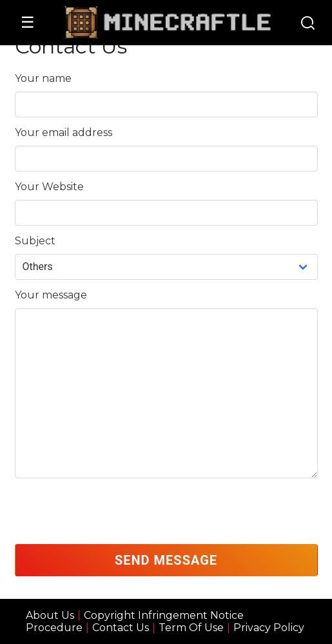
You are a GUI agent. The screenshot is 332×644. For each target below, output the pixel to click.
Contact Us (121, 628)
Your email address (63, 132)
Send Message (166, 560)
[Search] (308, 24)
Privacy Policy (269, 628)
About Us (50, 615)
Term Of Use (191, 628)
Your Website (49, 187)
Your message (51, 295)
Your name (43, 78)
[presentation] (113, 511)
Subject (35, 241)
